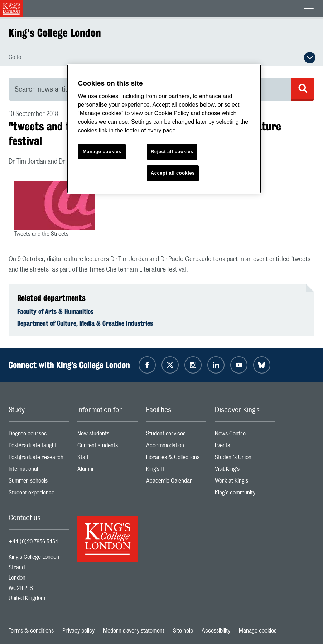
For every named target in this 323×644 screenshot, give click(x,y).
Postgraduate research (39, 459)
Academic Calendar (176, 482)
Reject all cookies (172, 152)
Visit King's (245, 471)
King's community (245, 494)
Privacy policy (78, 631)
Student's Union (245, 459)
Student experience (39, 494)
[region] (164, 129)
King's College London (55, 33)
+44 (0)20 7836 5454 (33, 542)
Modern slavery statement (134, 631)
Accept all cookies (173, 173)
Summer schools (39, 482)
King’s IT (176, 471)
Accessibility (216, 631)
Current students (107, 447)
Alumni (107, 471)
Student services (176, 435)
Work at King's (245, 482)
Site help (183, 631)
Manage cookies (258, 631)
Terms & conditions (31, 631)
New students (107, 435)
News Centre (245, 435)
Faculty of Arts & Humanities (55, 311)
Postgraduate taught (39, 447)
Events (245, 447)
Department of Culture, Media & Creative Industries (85, 323)
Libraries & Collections (176, 459)
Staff (107, 459)
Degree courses (39, 435)
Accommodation (176, 447)
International (39, 471)
